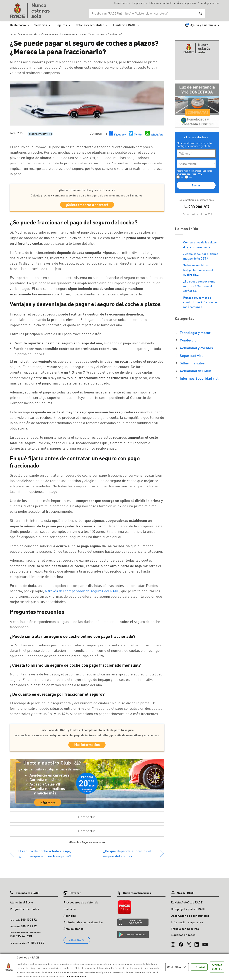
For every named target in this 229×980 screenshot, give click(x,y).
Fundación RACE (124, 25)
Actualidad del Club (195, 371)
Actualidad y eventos (196, 348)
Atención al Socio (21, 904)
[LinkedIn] (197, 945)
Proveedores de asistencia (81, 904)
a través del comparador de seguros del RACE (82, 592)
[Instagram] (173, 945)
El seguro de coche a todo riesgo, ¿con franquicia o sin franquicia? (44, 856)
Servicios (41, 25)
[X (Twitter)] (189, 945)
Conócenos (121, 3)
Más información (87, 746)
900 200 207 (199, 207)
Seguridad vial (191, 355)
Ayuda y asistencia (203, 25)
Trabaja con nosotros (185, 931)
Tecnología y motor (195, 333)
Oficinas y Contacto (161, 3)
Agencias (70, 918)
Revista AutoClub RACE (187, 904)
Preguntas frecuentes (24, 911)
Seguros (61, 25)
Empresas (138, 3)
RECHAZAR (199, 967)
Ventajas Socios (210, 3)
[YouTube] (205, 945)
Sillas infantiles (192, 363)
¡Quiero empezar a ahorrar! (87, 205)
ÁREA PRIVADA (77, 942)
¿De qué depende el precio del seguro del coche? (127, 856)
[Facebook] (181, 945)
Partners (70, 911)
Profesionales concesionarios (83, 924)
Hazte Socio (18, 25)
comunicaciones (198, 171)
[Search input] (143, 13)
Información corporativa (187, 924)
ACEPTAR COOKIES (217, 967)
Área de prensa (187, 3)
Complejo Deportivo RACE (188, 911)
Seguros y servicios (40, 134)
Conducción (189, 340)
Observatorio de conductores (190, 918)
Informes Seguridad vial (199, 378)
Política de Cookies (77, 976)
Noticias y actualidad (90, 25)
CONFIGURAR (177, 967)
